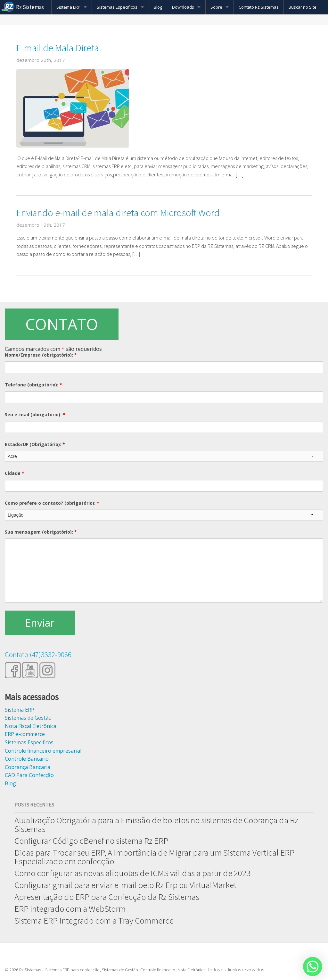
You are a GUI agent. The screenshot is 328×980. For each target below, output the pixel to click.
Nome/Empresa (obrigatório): (41, 355)
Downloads (183, 7)
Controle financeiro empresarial (43, 751)
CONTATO (62, 324)
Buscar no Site (303, 7)
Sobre (216, 7)
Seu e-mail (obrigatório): (35, 414)
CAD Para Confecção (29, 775)
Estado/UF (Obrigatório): (35, 444)
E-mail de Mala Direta (58, 48)
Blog (158, 7)
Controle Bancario (27, 759)
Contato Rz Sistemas (259, 7)
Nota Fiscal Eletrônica (31, 726)
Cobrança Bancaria (28, 767)
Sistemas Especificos (117, 7)
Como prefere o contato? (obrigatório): (52, 503)
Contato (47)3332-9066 (38, 654)
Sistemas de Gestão (28, 718)
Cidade (15, 473)
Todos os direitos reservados (236, 970)
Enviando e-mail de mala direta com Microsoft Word (118, 213)
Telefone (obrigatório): (33, 385)
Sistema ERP (68, 7)
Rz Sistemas (30, 7)
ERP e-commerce (25, 734)
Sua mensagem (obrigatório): (41, 532)
